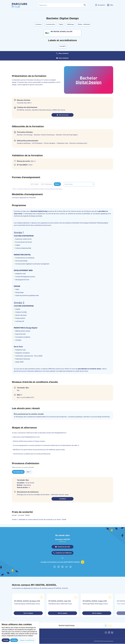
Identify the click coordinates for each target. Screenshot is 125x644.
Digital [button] (61, 24)
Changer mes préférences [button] (27, 640)
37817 (31, 165)
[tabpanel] (62, 405)
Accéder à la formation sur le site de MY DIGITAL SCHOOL (63, 562)
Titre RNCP (62, 46)
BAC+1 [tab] (29, 472)
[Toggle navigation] (110, 5)
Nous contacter (62, 58)
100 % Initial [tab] (35, 184)
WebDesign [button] (70, 24)
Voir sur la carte (63, 115)
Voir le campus (28, 613)
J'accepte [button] (6, 640)
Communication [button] (50, 24)
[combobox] (79, 184)
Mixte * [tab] (58, 184)
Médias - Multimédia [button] (84, 24)
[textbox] (79, 184)
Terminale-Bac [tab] (18, 472)
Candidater (63, 499)
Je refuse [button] (14, 640)
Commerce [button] (38, 24)
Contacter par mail (63, 547)
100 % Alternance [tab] (47, 184)
